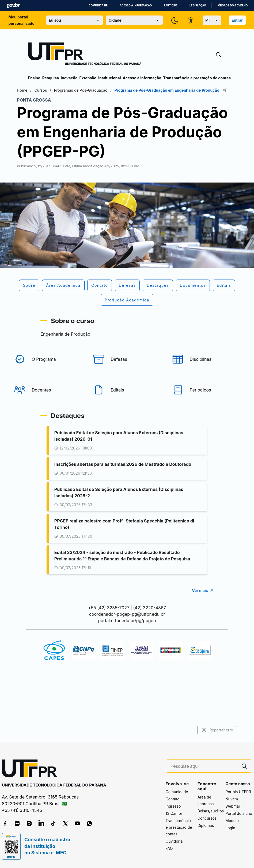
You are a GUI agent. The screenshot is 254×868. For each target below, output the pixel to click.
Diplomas (206, 825)
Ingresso (173, 806)
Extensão (88, 78)
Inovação (69, 78)
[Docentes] (48, 398)
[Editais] (127, 398)
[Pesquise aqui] (204, 766)
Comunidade (177, 792)
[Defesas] (127, 368)
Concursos (207, 818)
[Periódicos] (206, 398)
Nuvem (232, 799)
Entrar (237, 20)
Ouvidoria (174, 841)
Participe (171, 5)
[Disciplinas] (206, 368)
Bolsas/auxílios (211, 811)
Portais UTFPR (238, 792)
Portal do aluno (239, 813)
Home (33, 90)
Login (230, 828)
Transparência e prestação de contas (197, 78)
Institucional (110, 78)
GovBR (13, 5)
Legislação (198, 5)
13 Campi (174, 813)
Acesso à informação (136, 5)
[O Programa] (48, 368)
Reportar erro (206, 730)
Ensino (34, 78)
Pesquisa (51, 78)
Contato (173, 799)
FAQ (169, 848)
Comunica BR (98, 5)
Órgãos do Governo (233, 5)
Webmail (233, 806)
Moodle (232, 821)
